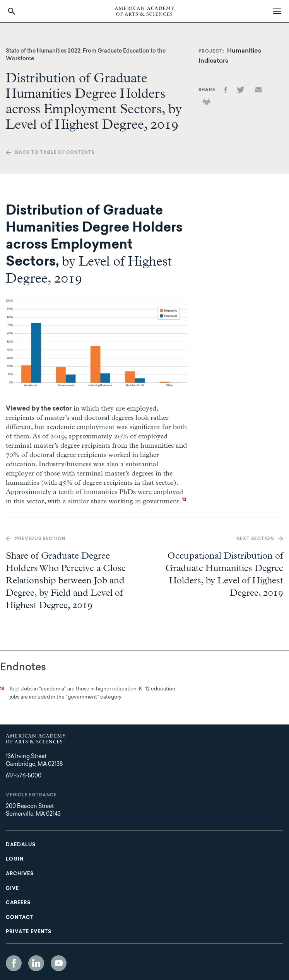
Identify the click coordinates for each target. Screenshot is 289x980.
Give (12, 889)
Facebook (14, 963)
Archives (20, 874)
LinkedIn (36, 963)
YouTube (59, 963)
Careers (18, 903)
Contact (20, 918)
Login (15, 859)
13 (184, 500)
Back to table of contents (55, 153)
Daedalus (21, 845)
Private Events (29, 932)
